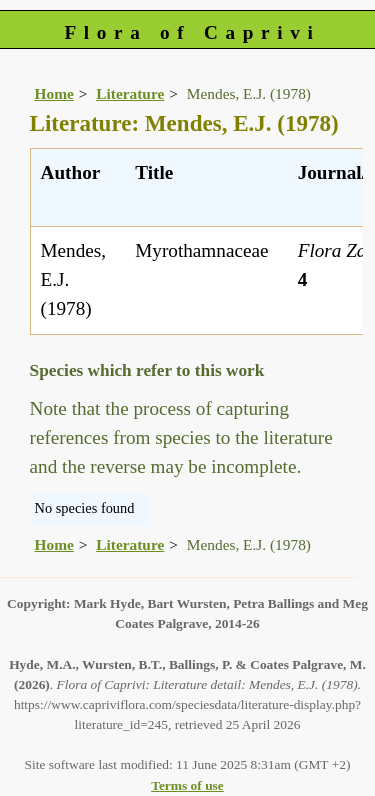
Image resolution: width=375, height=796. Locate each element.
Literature (130, 93)
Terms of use (187, 785)
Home (54, 93)
